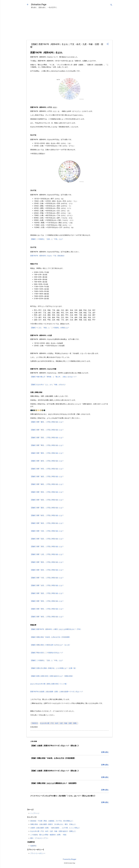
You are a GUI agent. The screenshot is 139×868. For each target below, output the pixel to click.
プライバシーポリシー (38, 853)
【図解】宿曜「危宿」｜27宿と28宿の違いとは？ (47, 593)
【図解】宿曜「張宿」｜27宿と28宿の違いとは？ (47, 500)
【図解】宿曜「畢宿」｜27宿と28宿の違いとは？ (47, 445)
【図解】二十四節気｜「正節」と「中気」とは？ (47, 239)
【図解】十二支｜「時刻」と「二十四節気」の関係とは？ (50, 328)
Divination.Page (39, 4)
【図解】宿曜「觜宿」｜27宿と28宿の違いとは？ (47, 453)
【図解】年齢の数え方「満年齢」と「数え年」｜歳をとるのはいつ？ (54, 377)
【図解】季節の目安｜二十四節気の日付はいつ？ (47, 653)
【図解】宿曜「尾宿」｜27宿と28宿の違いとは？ (47, 562)
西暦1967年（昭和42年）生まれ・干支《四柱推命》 (48, 256)
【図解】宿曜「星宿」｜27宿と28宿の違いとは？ (47, 492)
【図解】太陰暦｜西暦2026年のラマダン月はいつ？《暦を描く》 (55, 771)
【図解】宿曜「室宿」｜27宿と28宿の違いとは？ (47, 601)
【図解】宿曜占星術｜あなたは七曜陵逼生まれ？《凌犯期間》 (54, 783)
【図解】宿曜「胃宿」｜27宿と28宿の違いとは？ (47, 430)
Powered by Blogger (69, 859)
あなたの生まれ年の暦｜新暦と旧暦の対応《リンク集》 (49, 684)
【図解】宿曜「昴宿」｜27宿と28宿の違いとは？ (47, 438)
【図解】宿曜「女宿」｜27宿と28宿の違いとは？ (47, 585)
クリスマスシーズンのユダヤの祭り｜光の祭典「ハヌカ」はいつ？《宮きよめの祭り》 (63, 796)
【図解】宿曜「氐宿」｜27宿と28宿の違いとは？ (47, 539)
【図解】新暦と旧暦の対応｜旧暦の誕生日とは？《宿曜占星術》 (52, 676)
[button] (108, 44)
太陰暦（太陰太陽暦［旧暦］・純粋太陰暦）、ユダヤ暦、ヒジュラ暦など (55, 828)
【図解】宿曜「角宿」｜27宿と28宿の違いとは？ (47, 523)
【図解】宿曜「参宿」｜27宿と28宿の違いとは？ (47, 461)
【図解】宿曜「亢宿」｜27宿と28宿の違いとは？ (47, 531)
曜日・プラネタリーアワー (39, 838)
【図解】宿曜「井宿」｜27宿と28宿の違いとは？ (47, 469)
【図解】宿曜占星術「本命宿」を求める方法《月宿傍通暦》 (51, 637)
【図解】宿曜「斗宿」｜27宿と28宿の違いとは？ (47, 578)
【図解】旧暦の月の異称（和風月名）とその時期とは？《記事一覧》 (54, 668)
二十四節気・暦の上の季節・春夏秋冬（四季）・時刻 (48, 835)
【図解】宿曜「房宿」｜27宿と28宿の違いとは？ (47, 547)
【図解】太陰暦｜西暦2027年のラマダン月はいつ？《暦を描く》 (55, 746)
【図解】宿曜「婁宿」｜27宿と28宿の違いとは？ (47, 422)
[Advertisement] (69, 23)
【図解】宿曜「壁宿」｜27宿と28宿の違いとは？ (47, 609)
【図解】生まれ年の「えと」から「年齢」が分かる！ (48, 385)
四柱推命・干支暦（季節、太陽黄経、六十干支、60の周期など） (52, 821)
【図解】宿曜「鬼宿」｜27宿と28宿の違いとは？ (47, 476)
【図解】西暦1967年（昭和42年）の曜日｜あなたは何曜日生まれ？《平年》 (56, 629)
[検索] (111, 5)
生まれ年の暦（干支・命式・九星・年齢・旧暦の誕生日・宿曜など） (54, 831)
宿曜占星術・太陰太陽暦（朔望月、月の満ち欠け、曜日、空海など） (54, 824)
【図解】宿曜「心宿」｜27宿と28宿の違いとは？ (47, 554)
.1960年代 (34, 723)
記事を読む (105, 752)
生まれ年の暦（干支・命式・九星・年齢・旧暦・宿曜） (59, 723)
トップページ (35, 813)
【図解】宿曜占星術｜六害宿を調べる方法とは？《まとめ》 (51, 645)
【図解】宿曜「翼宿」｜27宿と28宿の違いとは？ (47, 508)
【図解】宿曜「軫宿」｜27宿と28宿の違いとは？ (47, 515)
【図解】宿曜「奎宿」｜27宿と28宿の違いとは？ (47, 617)
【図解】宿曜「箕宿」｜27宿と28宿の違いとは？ (47, 570)
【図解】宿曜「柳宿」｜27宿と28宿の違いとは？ (47, 484)
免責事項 (33, 846)
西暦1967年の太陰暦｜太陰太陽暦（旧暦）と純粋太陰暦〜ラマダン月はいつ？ (57, 692)
